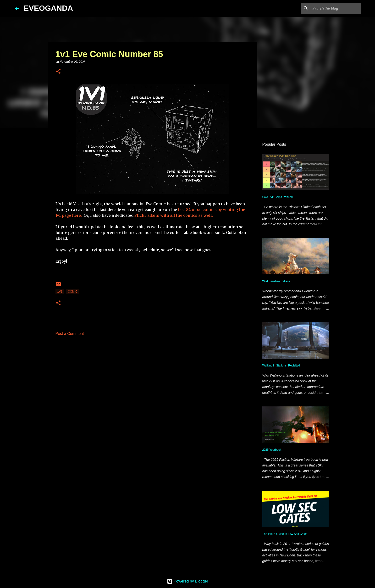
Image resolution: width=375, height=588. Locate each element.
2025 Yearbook (272, 450)
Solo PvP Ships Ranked (278, 197)
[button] (58, 72)
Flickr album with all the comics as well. (173, 215)
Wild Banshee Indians (276, 281)
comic (73, 292)
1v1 (60, 292)
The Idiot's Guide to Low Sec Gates (285, 534)
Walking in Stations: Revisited (281, 366)
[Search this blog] (336, 8)
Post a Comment (70, 334)
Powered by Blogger (188, 581)
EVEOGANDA (48, 8)
